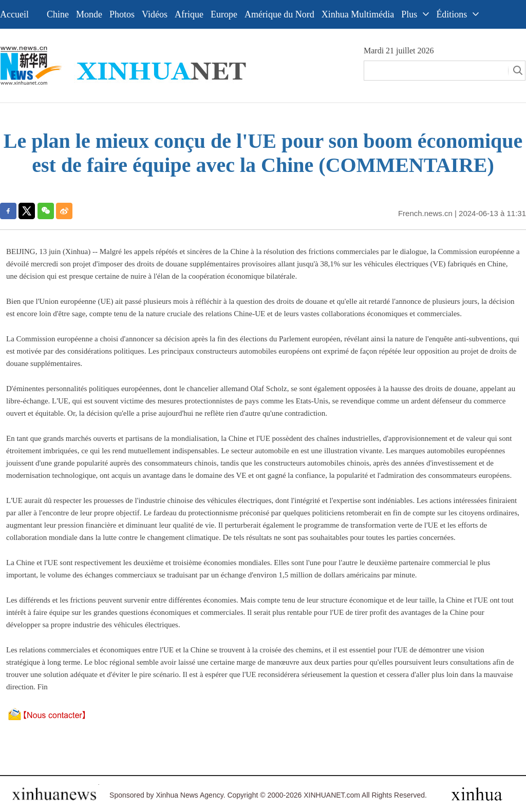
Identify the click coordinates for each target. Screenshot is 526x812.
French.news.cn (425, 213)
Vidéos (155, 14)
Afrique (189, 14)
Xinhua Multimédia (358, 14)
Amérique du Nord (279, 14)
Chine (58, 14)
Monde (89, 14)
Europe (224, 14)
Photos (122, 14)
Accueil (14, 14)
